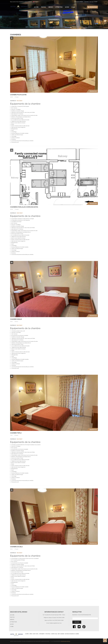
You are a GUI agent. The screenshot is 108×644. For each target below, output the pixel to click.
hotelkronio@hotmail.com (56, 623)
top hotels (48, 634)
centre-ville (54, 634)
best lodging (61, 634)
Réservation (92, 7)
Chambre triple (16, 433)
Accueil (50, 22)
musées (77, 634)
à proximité (42, 634)
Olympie (27, 634)
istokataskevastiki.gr (65, 641)
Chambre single (16, 319)
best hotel (36, 634)
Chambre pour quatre (18, 95)
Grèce (31, 634)
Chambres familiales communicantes (24, 207)
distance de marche (70, 634)
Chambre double (16, 547)
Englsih (36, 2)
